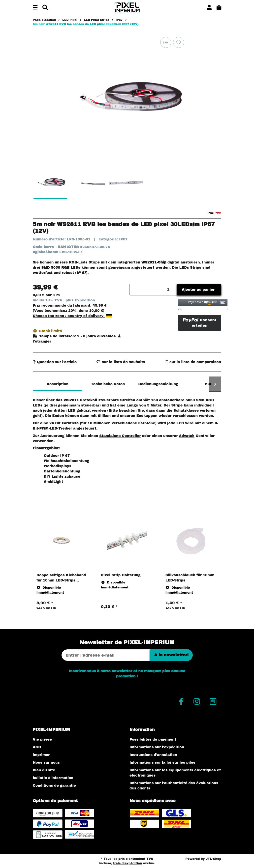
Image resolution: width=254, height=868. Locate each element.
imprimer (41, 755)
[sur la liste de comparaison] (166, 42)
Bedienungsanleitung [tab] (158, 384)
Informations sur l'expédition (157, 747)
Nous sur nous (46, 763)
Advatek (187, 436)
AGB (37, 747)
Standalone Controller (120, 436)
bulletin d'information (53, 778)
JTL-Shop (213, 859)
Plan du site (44, 770)
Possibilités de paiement (153, 739)
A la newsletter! (171, 655)
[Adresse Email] (106, 655)
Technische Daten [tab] (108, 384)
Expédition (85, 300)
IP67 (123, 239)
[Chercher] (45, 8)
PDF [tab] (209, 384)
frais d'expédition (127, 863)
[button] (209, 8)
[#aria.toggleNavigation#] (35, 8)
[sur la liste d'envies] (179, 42)
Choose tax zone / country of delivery (72, 316)
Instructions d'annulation (153, 755)
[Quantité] (153, 290)
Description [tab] (58, 384)
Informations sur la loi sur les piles (162, 763)
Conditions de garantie (54, 786)
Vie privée (42, 739)
